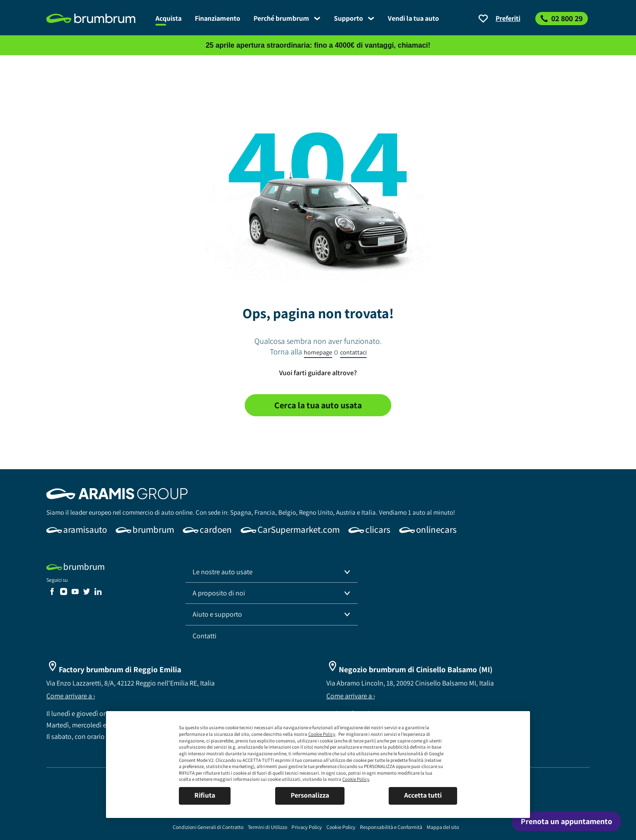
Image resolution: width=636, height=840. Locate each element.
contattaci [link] (353, 352)
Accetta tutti (423, 795)
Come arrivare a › (71, 696)
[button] (272, 572)
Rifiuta (205, 795)
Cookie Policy (322, 734)
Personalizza (310, 795)
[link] (98, 19)
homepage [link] (318, 352)
